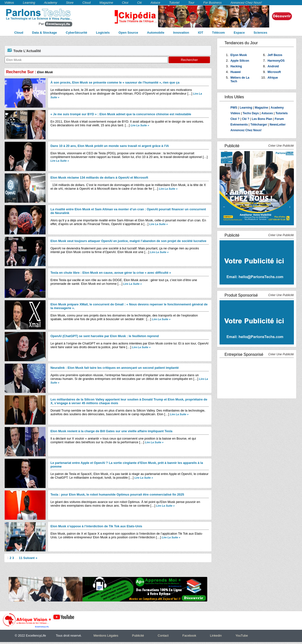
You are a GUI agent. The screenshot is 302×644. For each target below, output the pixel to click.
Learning (29, 3)
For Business (213, 3)
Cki (139, 3)
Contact (163, 636)
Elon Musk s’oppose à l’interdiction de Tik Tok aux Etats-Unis (96, 526)
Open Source (128, 33)
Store (70, 3)
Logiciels (103, 33)
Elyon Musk (239, 55)
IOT (200, 33)
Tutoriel (174, 3)
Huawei (236, 72)
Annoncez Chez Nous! (246, 3)
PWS (234, 108)
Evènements (239, 125)
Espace (239, 33)
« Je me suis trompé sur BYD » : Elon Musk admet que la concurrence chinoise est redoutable (121, 114)
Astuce (155, 3)
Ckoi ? (235, 119)
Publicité (138, 636)
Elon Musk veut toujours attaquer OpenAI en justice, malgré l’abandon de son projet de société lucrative (128, 241)
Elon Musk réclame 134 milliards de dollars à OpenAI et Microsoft (99, 178)
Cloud (87, 3)
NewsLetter (278, 125)
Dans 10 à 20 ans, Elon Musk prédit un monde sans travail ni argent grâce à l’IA (110, 146)
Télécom (219, 33)
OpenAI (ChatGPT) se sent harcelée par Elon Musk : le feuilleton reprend (105, 336)
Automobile (156, 33)
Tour (191, 3)
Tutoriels (282, 113)
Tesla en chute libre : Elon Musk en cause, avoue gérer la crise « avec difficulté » (111, 273)
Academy (51, 3)
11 (21, 558)
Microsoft (274, 72)
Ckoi (125, 3)
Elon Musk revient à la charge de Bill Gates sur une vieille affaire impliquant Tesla (111, 431)
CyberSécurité (76, 33)
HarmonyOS (276, 61)
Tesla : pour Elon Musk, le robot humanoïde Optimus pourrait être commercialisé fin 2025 (117, 494)
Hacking (236, 66)
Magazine (106, 3)
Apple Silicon (240, 61)
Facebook (189, 636)
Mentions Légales (106, 636)
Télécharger (259, 125)
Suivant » (30, 558)
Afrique (273, 78)
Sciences (260, 33)
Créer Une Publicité (281, 146)
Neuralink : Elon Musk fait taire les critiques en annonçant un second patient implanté (115, 368)
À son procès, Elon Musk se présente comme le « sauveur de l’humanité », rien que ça (115, 82)
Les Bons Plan (262, 119)
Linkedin (216, 636)
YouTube (242, 636)
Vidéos (9, 3)
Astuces (267, 113)
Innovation (181, 33)
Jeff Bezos (275, 55)
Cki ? (246, 119)
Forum (279, 119)
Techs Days (251, 113)
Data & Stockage (44, 33)
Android (273, 66)
